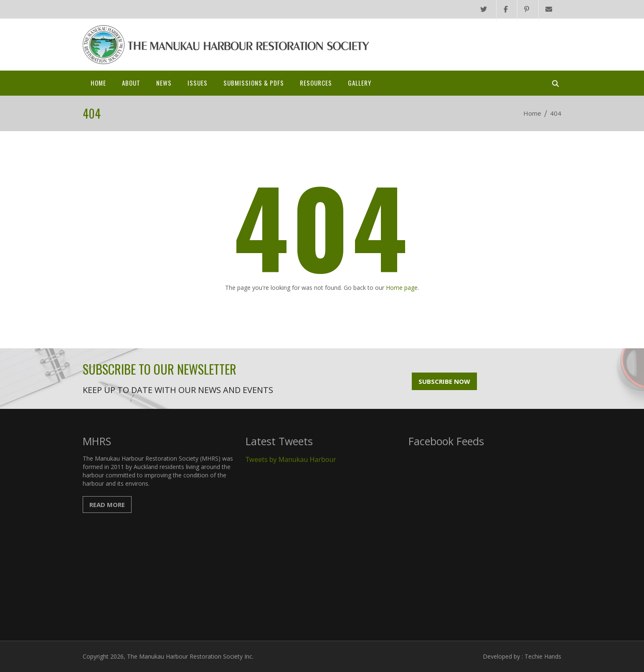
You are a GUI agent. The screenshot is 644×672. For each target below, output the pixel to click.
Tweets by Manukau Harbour (291, 459)
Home (98, 83)
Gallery (360, 83)
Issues (198, 83)
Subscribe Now (444, 381)
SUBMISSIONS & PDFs (254, 83)
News (164, 83)
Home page (402, 288)
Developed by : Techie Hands (522, 656)
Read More (107, 505)
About (131, 83)
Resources (316, 83)
